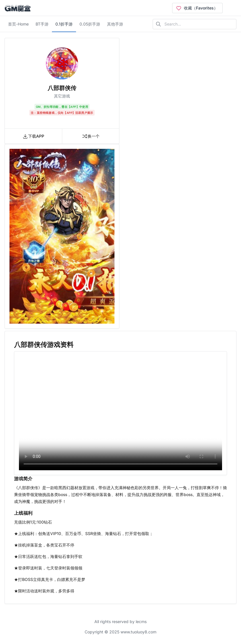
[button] (17, 236)
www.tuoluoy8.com (138, 632)
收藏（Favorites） (197, 8)
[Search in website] (195, 24)
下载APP (33, 136)
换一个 (91, 136)
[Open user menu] (232, 8)
